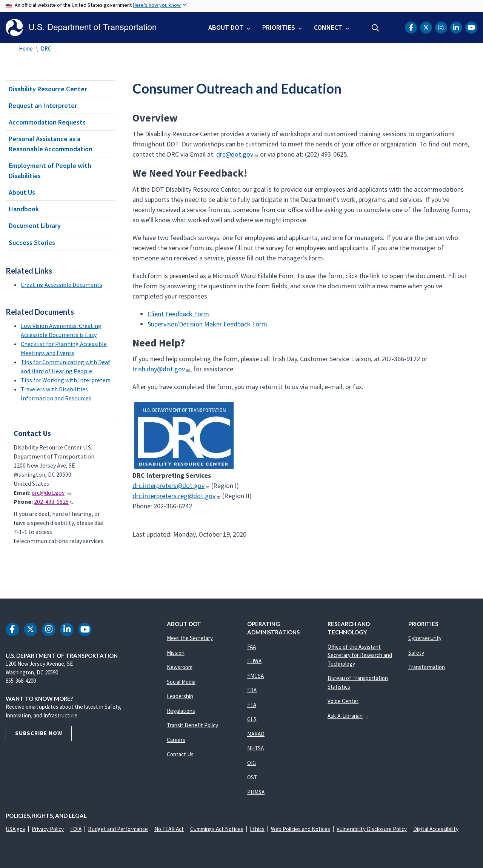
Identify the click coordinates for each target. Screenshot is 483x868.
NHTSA (255, 748)
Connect (328, 27)
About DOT (226, 27)
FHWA (254, 661)
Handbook (24, 209)
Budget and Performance (118, 829)
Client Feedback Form (178, 314)
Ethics (257, 829)
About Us (22, 192)
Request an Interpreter (43, 105)
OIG (251, 763)
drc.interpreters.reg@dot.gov (177, 496)
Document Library (35, 225)
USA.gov (15, 829)
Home (26, 48)
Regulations (181, 711)
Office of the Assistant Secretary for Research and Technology (360, 655)
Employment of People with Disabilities (50, 171)
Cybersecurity (425, 638)
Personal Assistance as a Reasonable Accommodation (51, 144)
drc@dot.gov (52, 492)
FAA (251, 647)
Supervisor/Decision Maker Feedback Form (207, 324)
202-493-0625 (54, 502)
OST (252, 777)
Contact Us (180, 754)
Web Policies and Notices (301, 829)
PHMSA (256, 792)
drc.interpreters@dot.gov (171, 486)
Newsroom (180, 667)
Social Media (181, 682)
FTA (252, 705)
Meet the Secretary (190, 638)
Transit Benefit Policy (192, 725)
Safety (416, 653)
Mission (176, 653)
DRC (46, 48)
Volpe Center (343, 701)
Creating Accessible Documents (62, 285)
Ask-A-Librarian (348, 716)
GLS (252, 719)
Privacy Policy (48, 829)
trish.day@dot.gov (161, 369)
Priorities (279, 27)
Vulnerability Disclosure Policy (372, 829)
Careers (176, 740)
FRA (252, 690)
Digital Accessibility (436, 829)
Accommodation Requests (47, 122)
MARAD (256, 734)
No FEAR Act (169, 829)
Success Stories (32, 242)
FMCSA (255, 676)
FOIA (76, 829)
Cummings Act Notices (217, 829)
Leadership (180, 696)
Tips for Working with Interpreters (66, 380)
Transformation (427, 667)
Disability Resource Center (48, 89)
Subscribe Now (39, 733)
